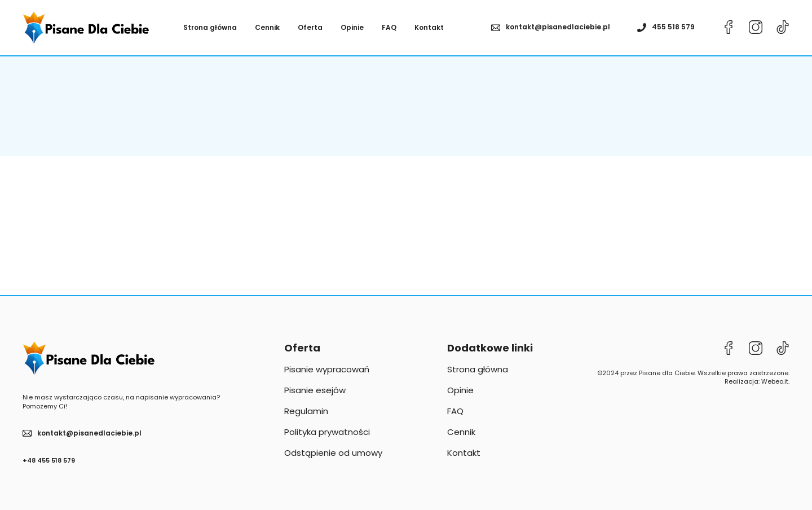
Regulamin (306, 411)
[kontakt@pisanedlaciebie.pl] (496, 28)
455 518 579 (673, 27)
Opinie (352, 28)
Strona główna (210, 28)
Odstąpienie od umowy (333, 453)
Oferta (310, 28)
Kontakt (429, 28)
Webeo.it (775, 381)
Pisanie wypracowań (327, 369)
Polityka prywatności (327, 432)
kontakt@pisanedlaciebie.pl (558, 27)
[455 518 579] (642, 28)
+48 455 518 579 (49, 460)
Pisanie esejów (315, 390)
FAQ (389, 28)
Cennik (267, 28)
